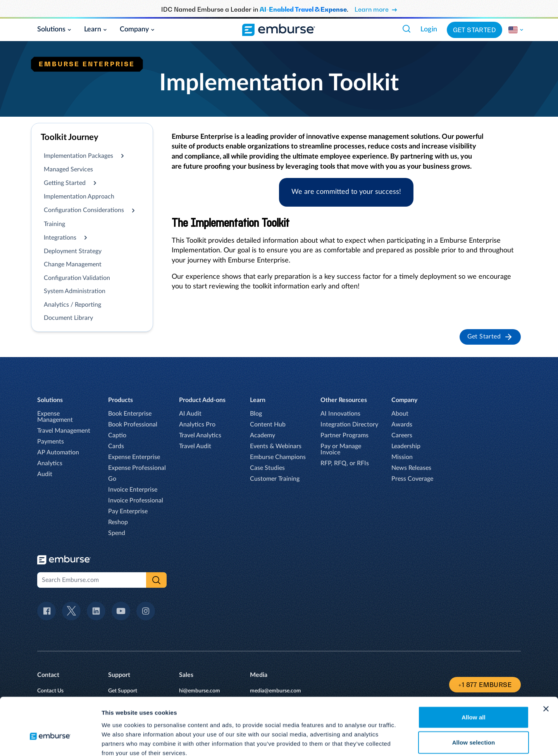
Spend (117, 533)
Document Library (68, 318)
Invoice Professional (136, 501)
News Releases (411, 468)
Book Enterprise (130, 414)
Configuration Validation (77, 278)
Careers (402, 435)
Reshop (118, 522)
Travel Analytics (200, 435)
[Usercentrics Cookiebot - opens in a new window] (50, 741)
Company (137, 29)
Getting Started (65, 183)
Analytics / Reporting (72, 305)
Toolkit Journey (70, 137)
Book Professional (133, 425)
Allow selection (474, 699)
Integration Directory (349, 425)
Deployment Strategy (73, 251)
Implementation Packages (78, 156)
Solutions (54, 29)
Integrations (60, 238)
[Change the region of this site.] (516, 30)
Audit (45, 474)
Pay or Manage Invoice (341, 449)
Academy (263, 435)
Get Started (474, 30)
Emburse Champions (278, 457)
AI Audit (190, 414)
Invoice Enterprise (133, 490)
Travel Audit (195, 446)
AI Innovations (340, 414)
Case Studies (267, 468)
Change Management (73, 264)
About (400, 414)
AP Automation (58, 452)
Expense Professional (137, 468)
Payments (51, 442)
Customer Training (275, 479)
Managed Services (68, 169)
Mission (402, 457)
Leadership (406, 446)
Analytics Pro (197, 425)
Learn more (376, 9)
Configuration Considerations (84, 210)
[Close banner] (546, 665)
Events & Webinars (276, 446)
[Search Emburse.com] (406, 29)
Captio (117, 435)
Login (429, 29)
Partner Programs (344, 435)
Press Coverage (412, 479)
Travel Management (64, 431)
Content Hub (268, 425)
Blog (256, 414)
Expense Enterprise (134, 457)
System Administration (75, 291)
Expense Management (55, 417)
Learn (96, 29)
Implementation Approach (79, 197)
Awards (402, 425)
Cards (116, 446)
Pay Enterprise (128, 511)
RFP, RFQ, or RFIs (345, 463)
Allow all (474, 674)
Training (54, 224)
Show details (407, 741)
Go (112, 479)
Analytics (50, 463)
